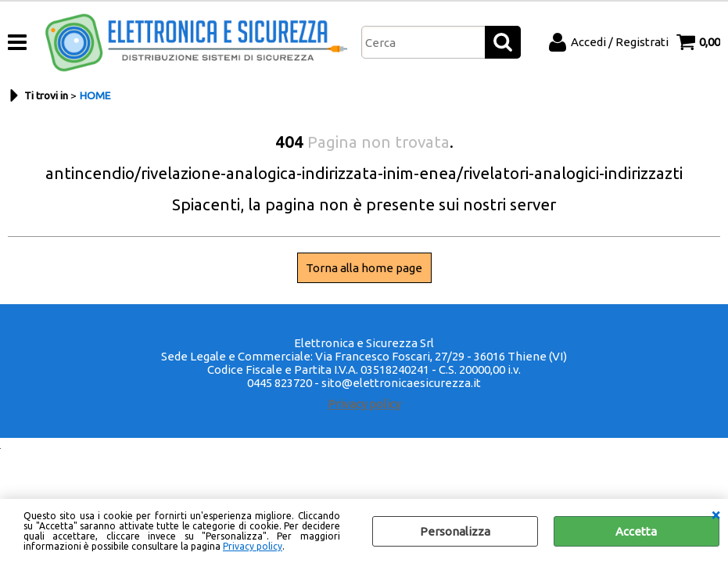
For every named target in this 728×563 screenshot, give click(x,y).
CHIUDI (715, 515)
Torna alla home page (364, 268)
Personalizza (455, 531)
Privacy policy (253, 546)
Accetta (636, 531)
